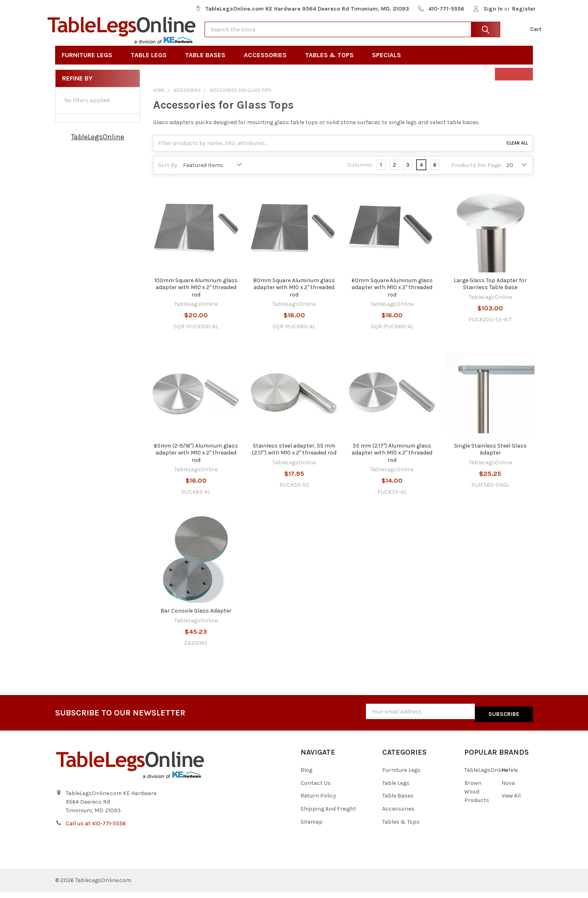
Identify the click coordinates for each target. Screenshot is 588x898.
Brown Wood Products (477, 798)
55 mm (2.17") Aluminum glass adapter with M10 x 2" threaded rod (392, 461)
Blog (306, 776)
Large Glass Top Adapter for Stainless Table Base (490, 293)
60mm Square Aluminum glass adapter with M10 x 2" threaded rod (392, 296)
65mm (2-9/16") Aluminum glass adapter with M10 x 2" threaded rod (196, 461)
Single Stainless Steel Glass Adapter (490, 458)
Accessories (268, 64)
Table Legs (151, 64)
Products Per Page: (477, 174)
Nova (508, 789)
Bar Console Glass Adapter (196, 620)
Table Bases (208, 64)
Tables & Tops (332, 64)
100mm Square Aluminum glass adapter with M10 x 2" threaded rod (196, 296)
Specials (389, 64)
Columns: (360, 174)
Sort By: (168, 174)
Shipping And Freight (328, 815)
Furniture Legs (90, 64)
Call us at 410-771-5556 (96, 830)
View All (511, 802)
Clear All (517, 152)
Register (524, 9)
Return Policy (318, 802)
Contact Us (316, 789)
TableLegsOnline (98, 146)
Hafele (510, 776)
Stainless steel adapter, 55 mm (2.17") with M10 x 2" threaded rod (294, 458)
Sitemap (312, 828)
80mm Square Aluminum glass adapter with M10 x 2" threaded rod (294, 296)
